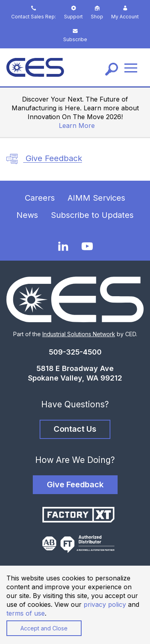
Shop (97, 13)
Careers (40, 198)
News (27, 215)
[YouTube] (87, 246)
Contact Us (75, 429)
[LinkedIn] (63, 246)
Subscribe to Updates (92, 215)
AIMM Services (96, 198)
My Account (125, 13)
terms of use (26, 613)
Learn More (77, 126)
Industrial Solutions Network (79, 334)
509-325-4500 (75, 352)
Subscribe (75, 35)
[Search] (112, 69)
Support (73, 13)
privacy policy (105, 604)
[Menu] (131, 67)
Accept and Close (44, 628)
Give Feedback (44, 159)
